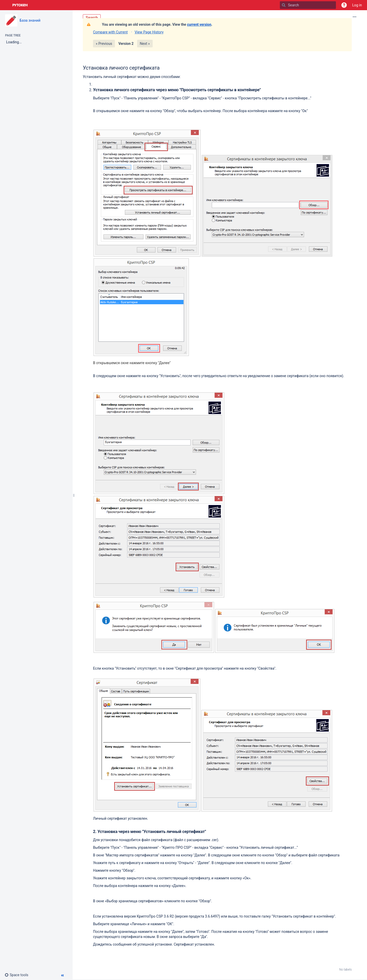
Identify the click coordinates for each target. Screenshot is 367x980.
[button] (344, 5)
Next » (145, 44)
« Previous (104, 44)
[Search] (284, 5)
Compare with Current (110, 32)
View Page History (149, 32)
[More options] (355, 17)
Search (92, 18)
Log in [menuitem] (357, 5)
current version (199, 24)
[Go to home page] (20, 5)
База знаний (30, 20)
